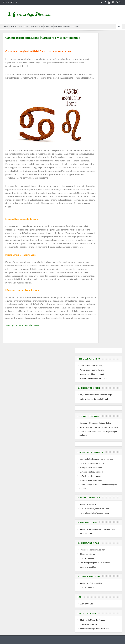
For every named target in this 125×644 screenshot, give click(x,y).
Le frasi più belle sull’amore (91, 476)
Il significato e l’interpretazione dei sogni (96, 395)
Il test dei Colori (86, 533)
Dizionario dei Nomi (88, 587)
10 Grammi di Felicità (88, 624)
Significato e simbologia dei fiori (92, 550)
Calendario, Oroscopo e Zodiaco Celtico (95, 423)
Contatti (27, 27)
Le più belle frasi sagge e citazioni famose (96, 459)
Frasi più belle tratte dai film (91, 480)
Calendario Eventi (37, 27)
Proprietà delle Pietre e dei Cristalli (94, 378)
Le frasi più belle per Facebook (92, 463)
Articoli (20, 27)
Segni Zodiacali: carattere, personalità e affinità (99, 427)
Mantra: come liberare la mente (92, 374)
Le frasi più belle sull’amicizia (91, 472)
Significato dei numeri (88, 504)
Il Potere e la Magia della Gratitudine (95, 628)
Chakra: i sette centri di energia (92, 365)
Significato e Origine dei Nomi (92, 583)
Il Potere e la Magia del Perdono (92, 620)
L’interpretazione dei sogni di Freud (94, 399)
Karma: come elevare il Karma (92, 370)
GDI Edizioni (49, 27)
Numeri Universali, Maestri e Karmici (95, 508)
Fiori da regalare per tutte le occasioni (95, 562)
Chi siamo (13, 27)
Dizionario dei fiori (87, 558)
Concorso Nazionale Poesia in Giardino (67, 27)
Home (6, 27)
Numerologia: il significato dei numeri (95, 513)
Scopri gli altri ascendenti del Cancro (22, 325)
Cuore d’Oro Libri (87, 604)
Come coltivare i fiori (88, 567)
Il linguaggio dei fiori (88, 554)
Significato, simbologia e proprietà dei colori (97, 529)
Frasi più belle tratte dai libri (91, 467)
